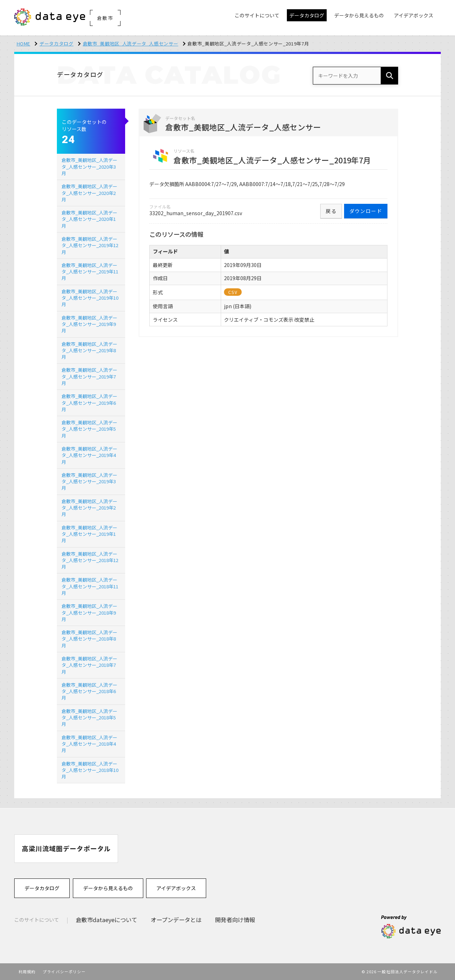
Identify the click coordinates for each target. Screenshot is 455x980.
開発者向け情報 (235, 920)
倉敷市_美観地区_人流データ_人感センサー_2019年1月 (89, 534)
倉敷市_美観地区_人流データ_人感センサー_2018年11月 (90, 586)
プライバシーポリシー (64, 971)
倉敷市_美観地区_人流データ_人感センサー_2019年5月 (89, 429)
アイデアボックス (176, 888)
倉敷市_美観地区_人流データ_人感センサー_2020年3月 (89, 166)
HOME (24, 43)
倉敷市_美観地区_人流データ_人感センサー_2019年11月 (90, 271)
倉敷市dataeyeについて (106, 920)
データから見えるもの (108, 888)
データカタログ (57, 43)
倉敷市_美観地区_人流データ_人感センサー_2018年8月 (89, 639)
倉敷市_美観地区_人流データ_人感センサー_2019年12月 (90, 245)
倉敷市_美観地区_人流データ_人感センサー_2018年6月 (89, 691)
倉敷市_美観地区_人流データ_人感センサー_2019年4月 (89, 455)
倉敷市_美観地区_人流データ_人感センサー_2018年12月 (90, 560)
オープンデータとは (176, 920)
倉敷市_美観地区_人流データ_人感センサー (131, 43)
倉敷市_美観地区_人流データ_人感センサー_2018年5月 (89, 717)
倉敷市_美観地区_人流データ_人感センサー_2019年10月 (90, 298)
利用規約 (27, 971)
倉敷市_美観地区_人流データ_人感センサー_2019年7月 (89, 376)
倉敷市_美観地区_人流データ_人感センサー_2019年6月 (89, 402)
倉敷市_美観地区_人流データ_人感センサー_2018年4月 (89, 744)
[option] (66, 848)
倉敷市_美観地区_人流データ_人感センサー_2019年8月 (89, 350)
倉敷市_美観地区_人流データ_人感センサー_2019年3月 (89, 481)
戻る (331, 211)
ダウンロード (366, 211)
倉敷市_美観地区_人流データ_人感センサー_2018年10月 (90, 770)
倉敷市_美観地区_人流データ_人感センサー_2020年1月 (89, 219)
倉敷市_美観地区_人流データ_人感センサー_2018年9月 (89, 612)
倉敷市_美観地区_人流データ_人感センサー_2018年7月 (89, 665)
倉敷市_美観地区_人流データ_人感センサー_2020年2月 (89, 193)
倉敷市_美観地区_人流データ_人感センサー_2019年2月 (89, 508)
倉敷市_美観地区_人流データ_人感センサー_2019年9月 (89, 324)
